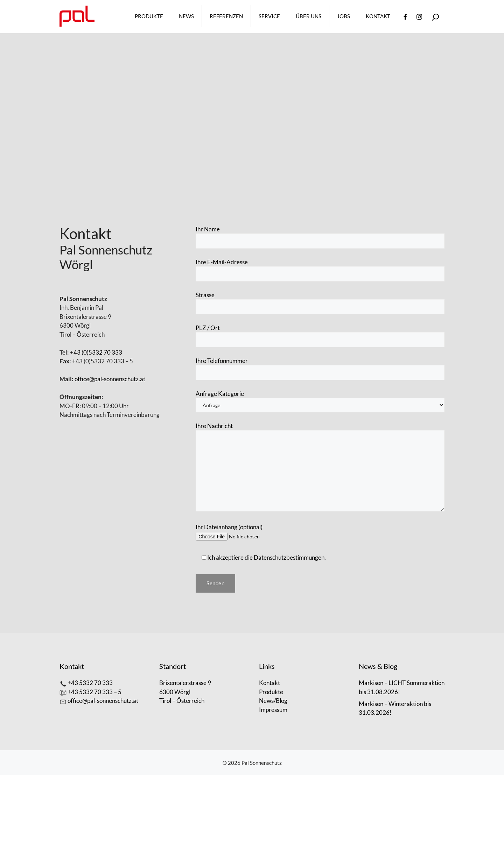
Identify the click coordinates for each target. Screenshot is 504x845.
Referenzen (226, 16)
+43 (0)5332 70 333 (96, 352)
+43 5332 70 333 (90, 683)
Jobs (344, 16)
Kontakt (378, 16)
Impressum (273, 710)
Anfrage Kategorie (220, 394)
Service (269, 16)
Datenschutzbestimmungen (289, 557)
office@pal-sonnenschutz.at (110, 379)
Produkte (149, 16)
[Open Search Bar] (435, 16)
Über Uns (309, 16)
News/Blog (273, 701)
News (186, 16)
